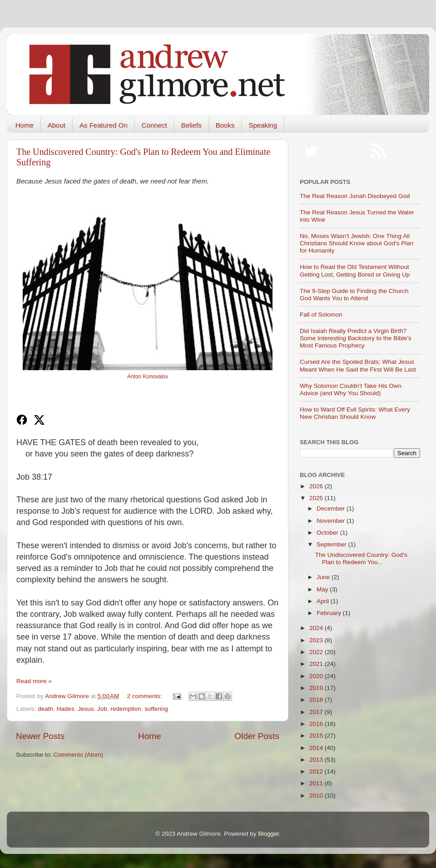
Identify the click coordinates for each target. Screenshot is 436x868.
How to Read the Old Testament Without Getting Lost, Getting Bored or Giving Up (355, 270)
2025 (317, 498)
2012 (317, 771)
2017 (317, 712)
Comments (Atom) (79, 755)
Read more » (34, 681)
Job (102, 709)
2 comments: (146, 696)
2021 (317, 664)
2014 (317, 748)
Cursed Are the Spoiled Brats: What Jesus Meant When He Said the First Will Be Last (358, 365)
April (324, 601)
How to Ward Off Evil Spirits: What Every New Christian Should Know (355, 413)
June (324, 577)
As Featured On (104, 125)
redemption (126, 709)
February (330, 613)
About (57, 125)
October (328, 533)
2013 (317, 760)
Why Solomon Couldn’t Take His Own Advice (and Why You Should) (351, 389)
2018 (317, 700)
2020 (317, 676)
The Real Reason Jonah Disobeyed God (355, 196)
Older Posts (257, 736)
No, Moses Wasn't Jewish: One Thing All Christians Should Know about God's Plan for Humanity (357, 243)
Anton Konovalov (148, 377)
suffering (156, 709)
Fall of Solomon (321, 315)
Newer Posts (40, 736)
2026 (317, 486)
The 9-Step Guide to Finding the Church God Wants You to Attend (354, 295)
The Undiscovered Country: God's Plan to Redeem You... (361, 558)
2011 (317, 783)
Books (225, 125)
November (332, 521)
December (332, 508)
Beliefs (191, 125)
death (45, 709)
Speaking (263, 125)
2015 (317, 736)
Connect (154, 125)
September (332, 544)
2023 (317, 640)
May (323, 589)
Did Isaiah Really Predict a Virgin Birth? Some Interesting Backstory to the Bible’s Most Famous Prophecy (356, 338)
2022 (317, 652)
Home (25, 125)
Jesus (86, 709)
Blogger (268, 834)
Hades (66, 709)
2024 (317, 628)
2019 (317, 688)
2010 (317, 796)
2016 (317, 724)
